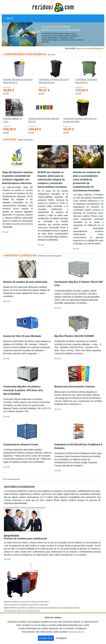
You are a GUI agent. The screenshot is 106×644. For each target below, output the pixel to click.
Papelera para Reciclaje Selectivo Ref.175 (44, 120)
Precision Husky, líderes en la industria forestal (22, 611)
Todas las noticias (25, 140)
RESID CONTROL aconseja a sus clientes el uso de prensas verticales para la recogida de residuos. (42, 608)
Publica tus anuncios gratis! (50, 256)
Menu (9, 18)
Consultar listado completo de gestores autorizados (26, 508)
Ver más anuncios (12, 479)
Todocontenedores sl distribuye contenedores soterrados (26, 605)
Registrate (99, 48)
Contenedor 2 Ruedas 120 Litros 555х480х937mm (54, 81)
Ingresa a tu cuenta (84, 48)
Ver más (5, 232)
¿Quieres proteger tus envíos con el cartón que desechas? (26, 602)
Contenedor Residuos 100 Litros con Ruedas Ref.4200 (80, 120)
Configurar (61, 638)
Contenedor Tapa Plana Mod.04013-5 (86, 81)
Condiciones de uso (76, 632)
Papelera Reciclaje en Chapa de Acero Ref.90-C (18, 81)
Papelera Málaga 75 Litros (12, 120)
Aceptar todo (46, 638)
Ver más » (52, 55)
